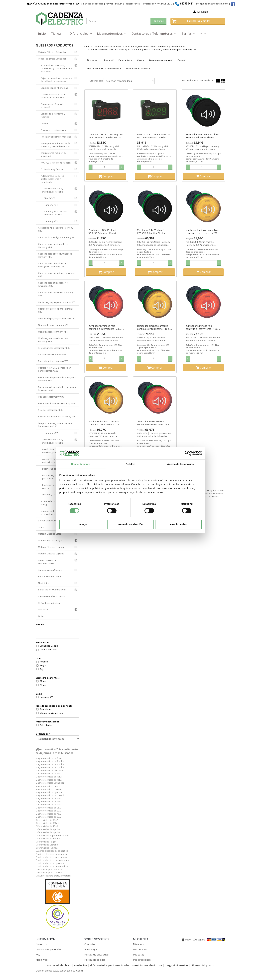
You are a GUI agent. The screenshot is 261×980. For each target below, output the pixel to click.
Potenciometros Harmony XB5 (53, 361)
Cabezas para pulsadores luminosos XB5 (57, 275)
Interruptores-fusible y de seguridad (54, 154)
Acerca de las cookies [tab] (181, 464)
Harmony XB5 (51, 221)
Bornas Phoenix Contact (50, 576)
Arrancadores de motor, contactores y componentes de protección (56, 68)
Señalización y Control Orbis (52, 590)
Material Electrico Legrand (51, 554)
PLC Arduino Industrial (49, 603)
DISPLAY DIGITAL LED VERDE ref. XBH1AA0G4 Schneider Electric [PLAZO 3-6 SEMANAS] (154, 136)
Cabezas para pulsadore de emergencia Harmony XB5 (52, 265)
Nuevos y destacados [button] (138, 69)
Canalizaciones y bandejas (54, 88)
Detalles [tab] (130, 464)
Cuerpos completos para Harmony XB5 (56, 310)
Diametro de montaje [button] (161, 60)
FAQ (38, 954)
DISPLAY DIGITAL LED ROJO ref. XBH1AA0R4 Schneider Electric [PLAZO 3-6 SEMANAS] (106, 136)
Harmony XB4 (51, 205)
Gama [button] (181, 60)
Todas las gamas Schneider (52, 59)
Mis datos (139, 954)
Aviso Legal (91, 949)
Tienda (58, 34)
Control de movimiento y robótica (53, 115)
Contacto (90, 944)
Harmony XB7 (51, 433)
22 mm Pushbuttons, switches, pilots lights (53, 190)
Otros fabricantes (49, 649)
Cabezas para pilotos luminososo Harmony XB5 (55, 255)
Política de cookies (95, 960)
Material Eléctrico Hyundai (51, 547)
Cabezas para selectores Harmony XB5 (56, 294)
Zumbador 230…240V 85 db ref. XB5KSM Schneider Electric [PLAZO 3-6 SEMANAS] (203, 136)
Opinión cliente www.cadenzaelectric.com (59, 970)
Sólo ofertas (46, 725)
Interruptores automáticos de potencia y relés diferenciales (56, 145)
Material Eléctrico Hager (50, 540)
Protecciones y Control (52, 169)
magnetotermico (177, 965)
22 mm (43, 681)
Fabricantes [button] (125, 60)
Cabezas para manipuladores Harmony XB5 (53, 246)
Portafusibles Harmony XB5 (52, 355)
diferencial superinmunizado (109, 965)
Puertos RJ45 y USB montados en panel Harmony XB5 (55, 369)
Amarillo (44, 662)
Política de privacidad (96, 954)
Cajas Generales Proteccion (52, 596)
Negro (43, 665)
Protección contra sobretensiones (47, 562)
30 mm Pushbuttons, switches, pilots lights (53, 441)
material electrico (59, 965)
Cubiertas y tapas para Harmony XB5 (57, 302)
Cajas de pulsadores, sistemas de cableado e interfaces (56, 80)
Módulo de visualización (52, 713)
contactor (81, 965)
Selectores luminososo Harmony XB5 (57, 417)
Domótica (45, 124)
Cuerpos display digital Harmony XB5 (57, 318)
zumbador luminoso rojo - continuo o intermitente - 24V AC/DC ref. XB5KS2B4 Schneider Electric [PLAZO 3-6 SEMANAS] (154, 423)
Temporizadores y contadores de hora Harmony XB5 (55, 425)
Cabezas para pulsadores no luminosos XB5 (53, 284)
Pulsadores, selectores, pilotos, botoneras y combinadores (53, 179)
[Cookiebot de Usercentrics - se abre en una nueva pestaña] (187, 453)
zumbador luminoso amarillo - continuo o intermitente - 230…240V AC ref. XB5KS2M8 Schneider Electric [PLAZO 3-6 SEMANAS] (202, 232)
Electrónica (44, 583)
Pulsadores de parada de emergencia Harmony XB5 (57, 379)
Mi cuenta (203, 12)
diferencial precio (202, 965)
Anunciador (46, 709)
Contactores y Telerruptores (154, 34)
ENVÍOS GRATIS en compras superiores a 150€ (53, 4)
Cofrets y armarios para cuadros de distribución (53, 96)
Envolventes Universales (53, 130)
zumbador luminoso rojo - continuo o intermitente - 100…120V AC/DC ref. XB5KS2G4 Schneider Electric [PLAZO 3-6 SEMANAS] (202, 327)
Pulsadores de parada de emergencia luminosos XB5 (57, 389)
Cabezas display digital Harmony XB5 (57, 237)
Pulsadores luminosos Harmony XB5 (57, 403)
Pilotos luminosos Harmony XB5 (54, 348)
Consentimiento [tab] (81, 464)
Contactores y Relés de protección (52, 106)
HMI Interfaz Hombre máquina (56, 137)
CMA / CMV (49, 198)
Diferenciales (81, 34)
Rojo (42, 669)
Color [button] (141, 60)
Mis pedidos (140, 949)
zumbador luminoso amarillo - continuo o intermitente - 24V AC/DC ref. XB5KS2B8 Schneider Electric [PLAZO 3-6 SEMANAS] (106, 423)
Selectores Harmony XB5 (51, 410)
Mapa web (42, 960)
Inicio (42, 34)
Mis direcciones (142, 960)
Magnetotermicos (112, 34)
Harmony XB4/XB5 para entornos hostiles (56, 213)
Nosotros (41, 944)
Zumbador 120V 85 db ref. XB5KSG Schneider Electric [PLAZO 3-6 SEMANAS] (103, 232)
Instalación (44, 609)
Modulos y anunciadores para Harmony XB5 (53, 340)
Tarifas (188, 34)
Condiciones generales (49, 949)
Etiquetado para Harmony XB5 (53, 325)
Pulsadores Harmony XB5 (51, 397)
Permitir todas (178, 525)
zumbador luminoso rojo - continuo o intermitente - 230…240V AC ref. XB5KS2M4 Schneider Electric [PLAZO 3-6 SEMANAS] (105, 327)
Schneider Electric (49, 646)
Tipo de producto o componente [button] (104, 69)
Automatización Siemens (51, 570)
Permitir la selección (130, 525)
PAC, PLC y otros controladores (56, 163)
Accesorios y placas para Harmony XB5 (56, 229)
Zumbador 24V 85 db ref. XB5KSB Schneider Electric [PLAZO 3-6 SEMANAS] (151, 232)
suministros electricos (147, 965)
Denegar (83, 525)
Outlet (41, 616)
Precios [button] (109, 60)
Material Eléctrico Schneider (52, 52)
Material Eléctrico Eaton (50, 534)
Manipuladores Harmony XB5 (53, 332)
